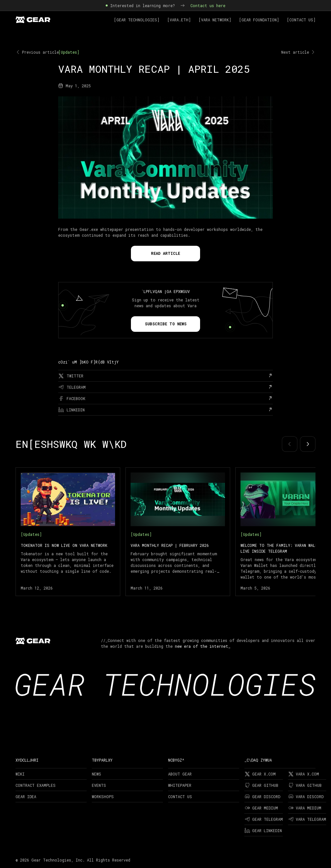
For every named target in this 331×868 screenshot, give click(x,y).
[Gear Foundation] (259, 20)
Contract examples (36, 785)
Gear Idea (26, 797)
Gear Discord (262, 797)
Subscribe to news (166, 324)
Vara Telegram (307, 819)
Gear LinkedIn (263, 830)
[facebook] (165, 398)
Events (99, 785)
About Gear (180, 774)
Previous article (37, 52)
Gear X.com (260, 774)
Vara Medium (305, 808)
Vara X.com (304, 774)
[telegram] (165, 387)
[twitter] (165, 376)
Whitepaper (180, 785)
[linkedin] (165, 410)
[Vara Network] (215, 20)
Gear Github (261, 785)
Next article (298, 52)
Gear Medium (261, 808)
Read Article (165, 253)
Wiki (20, 774)
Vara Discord (306, 797)
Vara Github (305, 785)
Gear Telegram (264, 819)
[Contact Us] (301, 20)
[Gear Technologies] (137, 20)
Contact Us (180, 797)
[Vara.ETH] (179, 20)
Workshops (103, 797)
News (96, 774)
